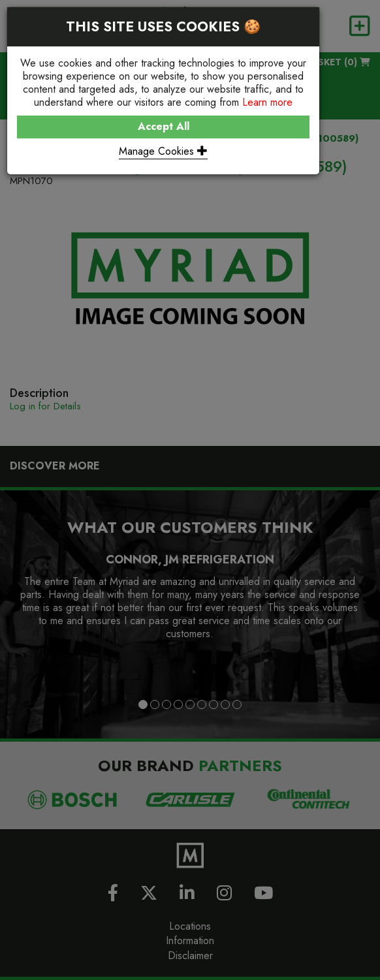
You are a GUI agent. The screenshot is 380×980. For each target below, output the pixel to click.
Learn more (267, 102)
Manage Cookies (163, 151)
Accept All (164, 126)
